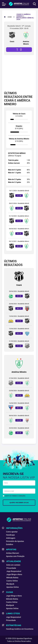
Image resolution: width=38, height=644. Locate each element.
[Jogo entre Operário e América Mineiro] (19, 381)
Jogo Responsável (14, 571)
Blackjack (10, 584)
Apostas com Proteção (15, 556)
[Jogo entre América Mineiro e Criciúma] (19, 394)
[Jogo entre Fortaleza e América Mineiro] (19, 406)
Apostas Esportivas (24, 638)
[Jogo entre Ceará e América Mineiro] (19, 194)
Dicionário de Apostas (15, 541)
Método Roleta (12, 578)
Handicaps (10, 535)
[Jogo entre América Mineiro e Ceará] (19, 207)
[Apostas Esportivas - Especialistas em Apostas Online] (10, 17)
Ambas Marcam (13, 553)
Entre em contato (13, 565)
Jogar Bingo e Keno (14, 574)
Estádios (10, 544)
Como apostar (12, 532)
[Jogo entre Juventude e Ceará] (19, 294)
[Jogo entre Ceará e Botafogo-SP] (19, 307)
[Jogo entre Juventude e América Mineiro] (19, 431)
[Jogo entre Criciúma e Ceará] (19, 319)
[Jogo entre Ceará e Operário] (19, 344)
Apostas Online (13, 587)
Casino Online (12, 581)
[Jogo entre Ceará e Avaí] (19, 332)
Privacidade (11, 568)
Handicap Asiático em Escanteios (20, 629)
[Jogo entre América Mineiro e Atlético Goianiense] (19, 419)
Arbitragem (11, 538)
